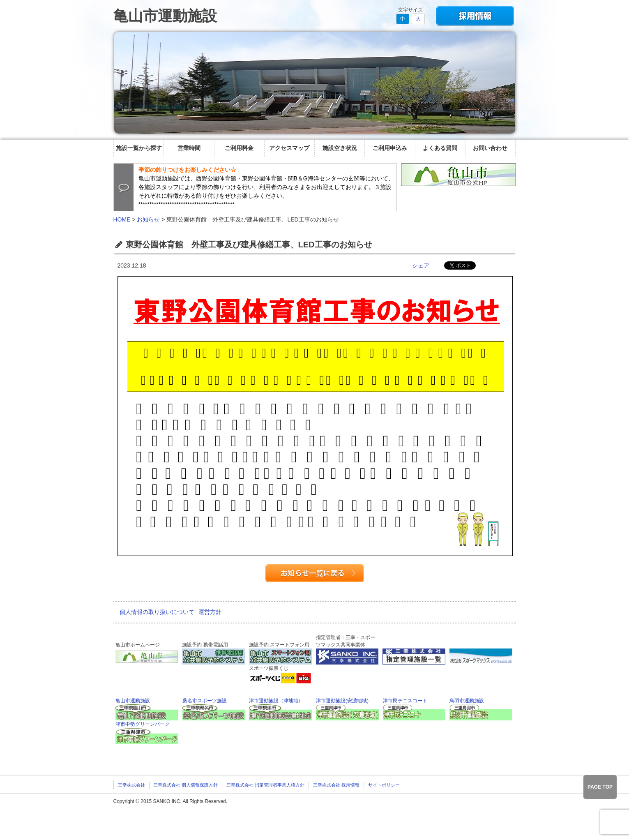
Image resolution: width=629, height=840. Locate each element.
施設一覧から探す (139, 148)
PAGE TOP (600, 787)
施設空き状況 (340, 148)
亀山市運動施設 (165, 16)
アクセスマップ (289, 148)
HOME (122, 219)
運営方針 (210, 612)
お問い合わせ (490, 148)
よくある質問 (440, 148)
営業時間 (189, 148)
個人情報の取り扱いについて (157, 612)
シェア (421, 265)
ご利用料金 (239, 148)
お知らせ (148, 219)
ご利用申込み (390, 148)
